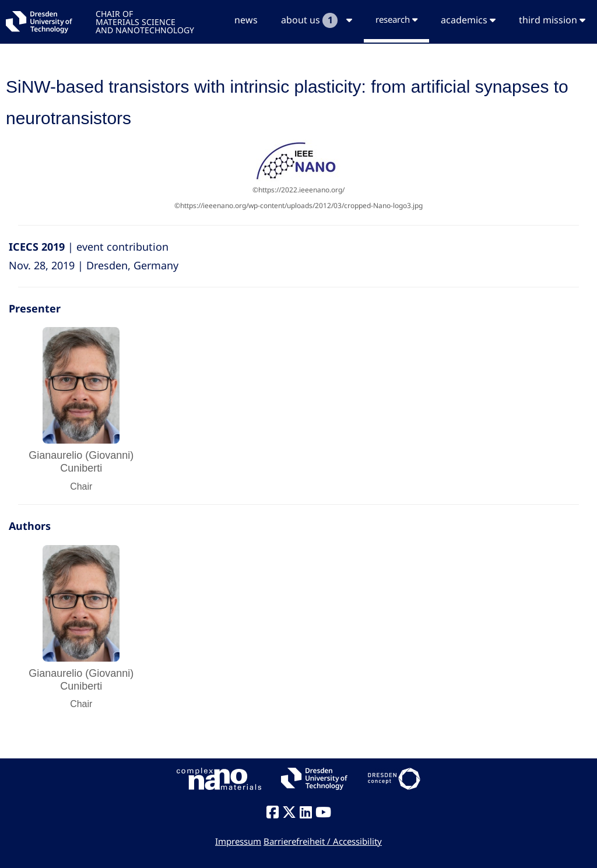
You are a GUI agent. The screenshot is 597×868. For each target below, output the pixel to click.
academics (468, 20)
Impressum (238, 841)
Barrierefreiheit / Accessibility (323, 841)
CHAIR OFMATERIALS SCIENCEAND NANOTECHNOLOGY (145, 21)
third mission (552, 20)
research (396, 19)
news (246, 20)
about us (317, 20)
